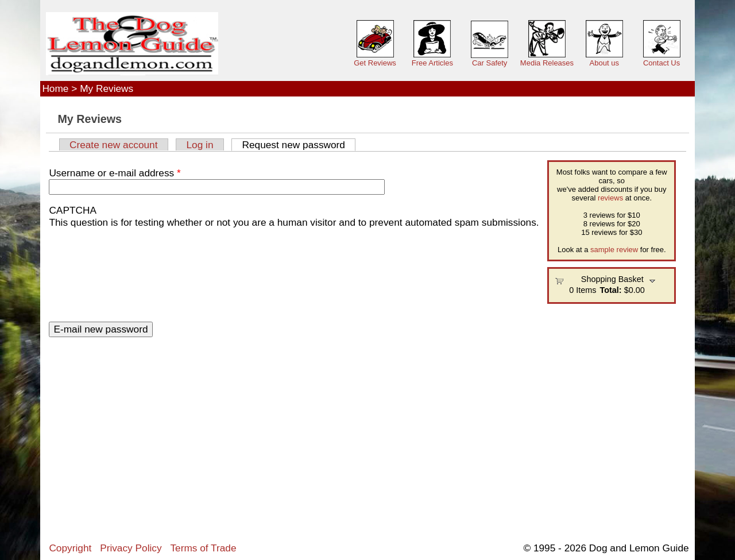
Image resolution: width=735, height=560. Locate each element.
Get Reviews (375, 63)
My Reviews (107, 88)
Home (55, 88)
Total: (611, 290)
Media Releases (547, 63)
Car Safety (490, 63)
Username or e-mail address (115, 173)
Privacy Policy (131, 548)
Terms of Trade (203, 548)
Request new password (299, 145)
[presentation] (96, 270)
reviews (610, 198)
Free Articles (432, 63)
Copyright (70, 548)
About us (604, 63)
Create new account (114, 145)
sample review (614, 250)
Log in (200, 145)
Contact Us (661, 63)
